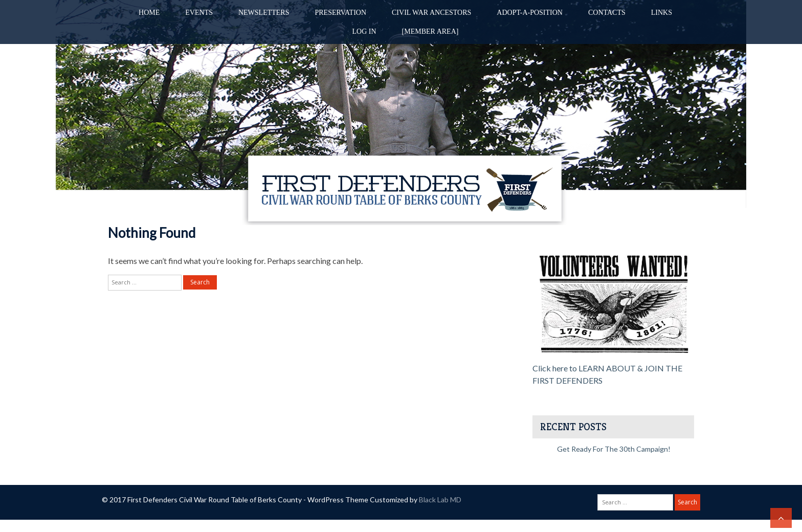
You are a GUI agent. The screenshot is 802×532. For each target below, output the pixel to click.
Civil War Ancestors (431, 13)
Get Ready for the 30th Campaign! (614, 449)
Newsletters (264, 13)
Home (149, 13)
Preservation (340, 13)
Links (662, 13)
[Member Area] (430, 31)
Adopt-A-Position (530, 13)
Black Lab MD (440, 500)
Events (199, 13)
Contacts (607, 13)
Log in (364, 31)
